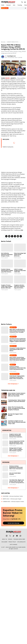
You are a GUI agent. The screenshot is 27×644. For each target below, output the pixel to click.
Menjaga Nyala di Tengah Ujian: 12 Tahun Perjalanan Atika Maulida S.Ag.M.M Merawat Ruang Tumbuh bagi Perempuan (17, 449)
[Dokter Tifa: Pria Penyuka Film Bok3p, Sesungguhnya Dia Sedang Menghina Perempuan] (4, 409)
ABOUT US (5, 539)
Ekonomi (9, 5)
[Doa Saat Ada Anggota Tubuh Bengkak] (4, 416)
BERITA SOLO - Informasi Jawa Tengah (11, 499)
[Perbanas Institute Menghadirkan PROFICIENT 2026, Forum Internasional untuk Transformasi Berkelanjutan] (5, 367)
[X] (12, 236)
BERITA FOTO (13, 365)
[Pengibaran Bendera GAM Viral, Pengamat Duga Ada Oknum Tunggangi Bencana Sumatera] (20, 279)
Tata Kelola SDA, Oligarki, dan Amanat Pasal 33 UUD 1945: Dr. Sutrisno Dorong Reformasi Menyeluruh (17, 481)
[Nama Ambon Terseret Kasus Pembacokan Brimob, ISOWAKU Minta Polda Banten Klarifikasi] (5, 358)
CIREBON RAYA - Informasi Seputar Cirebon (13, 502)
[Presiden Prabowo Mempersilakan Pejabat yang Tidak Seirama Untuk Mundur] (7, 264)
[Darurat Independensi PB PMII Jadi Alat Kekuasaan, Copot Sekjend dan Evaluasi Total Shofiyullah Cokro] (5, 443)
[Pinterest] (18, 236)
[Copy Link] (6, 236)
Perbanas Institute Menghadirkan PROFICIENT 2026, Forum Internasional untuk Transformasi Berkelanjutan (18, 368)
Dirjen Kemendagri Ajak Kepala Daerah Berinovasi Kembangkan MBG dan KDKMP (20, 255)
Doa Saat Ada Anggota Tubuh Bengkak (15, 415)
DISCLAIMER (4, 542)
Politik (3, 5)
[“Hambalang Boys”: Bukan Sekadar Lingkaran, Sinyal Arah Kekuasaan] (4, 402)
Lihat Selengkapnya (13, 384)
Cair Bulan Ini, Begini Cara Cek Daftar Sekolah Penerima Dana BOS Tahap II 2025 (17, 422)
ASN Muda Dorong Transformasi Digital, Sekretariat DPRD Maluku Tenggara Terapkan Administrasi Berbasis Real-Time (18, 340)
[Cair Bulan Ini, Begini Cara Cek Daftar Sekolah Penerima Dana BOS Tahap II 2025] (4, 423)
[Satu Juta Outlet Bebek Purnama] (5, 475)
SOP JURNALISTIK (21, 542)
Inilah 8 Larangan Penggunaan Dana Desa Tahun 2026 (20, 271)
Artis (14, 5)
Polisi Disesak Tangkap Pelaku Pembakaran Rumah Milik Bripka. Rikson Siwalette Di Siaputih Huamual (17, 377)
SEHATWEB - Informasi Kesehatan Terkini (12, 496)
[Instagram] (7, 536)
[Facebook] (9, 236)
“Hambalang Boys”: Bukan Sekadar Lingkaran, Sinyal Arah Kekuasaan (17, 401)
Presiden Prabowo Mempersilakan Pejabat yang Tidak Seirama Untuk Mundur (7, 271)
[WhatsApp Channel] (20, 536)
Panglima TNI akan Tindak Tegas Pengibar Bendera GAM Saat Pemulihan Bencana (7, 286)
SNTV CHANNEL (14, 544)
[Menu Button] (25, 2)
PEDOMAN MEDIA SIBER (19, 539)
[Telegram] (15, 236)
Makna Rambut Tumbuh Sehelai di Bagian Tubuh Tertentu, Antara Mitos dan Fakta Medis (17, 395)
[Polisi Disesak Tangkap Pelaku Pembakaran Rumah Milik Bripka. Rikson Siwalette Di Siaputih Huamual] (5, 377)
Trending (20, 5)
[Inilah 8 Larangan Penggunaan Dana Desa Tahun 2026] (20, 264)
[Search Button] (22, 2)
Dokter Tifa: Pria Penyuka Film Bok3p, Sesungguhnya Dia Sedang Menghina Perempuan (16, 408)
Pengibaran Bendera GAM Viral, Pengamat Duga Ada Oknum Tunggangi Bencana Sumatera (19, 286)
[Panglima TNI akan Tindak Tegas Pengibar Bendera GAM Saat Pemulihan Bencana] (7, 279)
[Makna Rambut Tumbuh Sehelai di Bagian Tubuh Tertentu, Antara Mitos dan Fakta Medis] (4, 395)
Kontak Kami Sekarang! (13, 523)
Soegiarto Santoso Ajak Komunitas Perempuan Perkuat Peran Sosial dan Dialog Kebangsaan (16, 435)
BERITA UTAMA (13, 327)
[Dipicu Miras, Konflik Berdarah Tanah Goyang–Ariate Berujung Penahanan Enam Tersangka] (5, 330)
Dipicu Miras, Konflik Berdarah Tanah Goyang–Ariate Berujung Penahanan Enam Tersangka (17, 331)
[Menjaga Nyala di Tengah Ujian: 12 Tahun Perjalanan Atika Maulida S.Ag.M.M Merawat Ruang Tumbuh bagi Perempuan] (5, 450)
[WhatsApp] (21, 236)
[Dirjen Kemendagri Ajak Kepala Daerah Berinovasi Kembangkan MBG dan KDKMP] (20, 248)
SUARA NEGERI (12, 547)
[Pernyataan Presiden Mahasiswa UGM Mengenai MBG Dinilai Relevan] (5, 349)
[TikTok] (14, 536)
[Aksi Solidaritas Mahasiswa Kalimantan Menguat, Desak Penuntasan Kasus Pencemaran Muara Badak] (7, 248)
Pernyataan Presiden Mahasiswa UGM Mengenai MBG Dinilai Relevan (18, 349)
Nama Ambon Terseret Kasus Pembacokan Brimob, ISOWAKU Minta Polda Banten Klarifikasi (17, 359)
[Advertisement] (13, 25)
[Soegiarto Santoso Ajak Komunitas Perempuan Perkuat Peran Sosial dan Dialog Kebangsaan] (5, 436)
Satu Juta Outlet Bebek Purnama (15, 474)
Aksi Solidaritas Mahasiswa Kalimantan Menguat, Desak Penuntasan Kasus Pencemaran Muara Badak (7, 255)
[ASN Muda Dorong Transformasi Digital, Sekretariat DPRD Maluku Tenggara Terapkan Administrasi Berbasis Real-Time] (5, 339)
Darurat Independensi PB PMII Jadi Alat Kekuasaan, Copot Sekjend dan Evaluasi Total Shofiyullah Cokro (17, 442)
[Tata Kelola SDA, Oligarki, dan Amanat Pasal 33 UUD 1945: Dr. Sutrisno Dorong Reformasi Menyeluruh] (5, 482)
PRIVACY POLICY (12, 542)
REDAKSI (10, 539)
